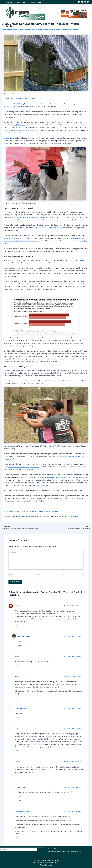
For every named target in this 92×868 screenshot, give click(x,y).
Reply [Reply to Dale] (17, 750)
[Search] (41, 850)
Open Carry (61, 30)
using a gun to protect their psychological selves (24, 217)
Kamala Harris (9, 104)
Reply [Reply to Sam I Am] (17, 696)
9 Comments (27, 30)
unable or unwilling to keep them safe (46, 230)
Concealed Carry (47, 30)
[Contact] (79, 2)
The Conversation (31, 519)
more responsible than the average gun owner (24, 469)
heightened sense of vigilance (14, 240)
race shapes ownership (48, 487)
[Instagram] (85, 2)
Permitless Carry (69, 30)
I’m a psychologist (10, 138)
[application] (41, 2)
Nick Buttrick (10, 99)
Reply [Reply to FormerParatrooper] (17, 837)
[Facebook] (88, 2)
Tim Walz (28, 104)
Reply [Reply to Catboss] (17, 624)
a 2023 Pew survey (20, 125)
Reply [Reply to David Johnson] (17, 717)
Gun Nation (55, 30)
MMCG (50, 865)
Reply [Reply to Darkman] (17, 775)
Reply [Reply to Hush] (17, 664)
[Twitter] (82, 2)
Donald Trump (19, 104)
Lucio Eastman (13, 203)
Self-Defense (77, 30)
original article (74, 519)
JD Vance (39, 104)
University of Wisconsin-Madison (27, 99)
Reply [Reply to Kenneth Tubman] (20, 644)
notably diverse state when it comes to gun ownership (61, 479)
